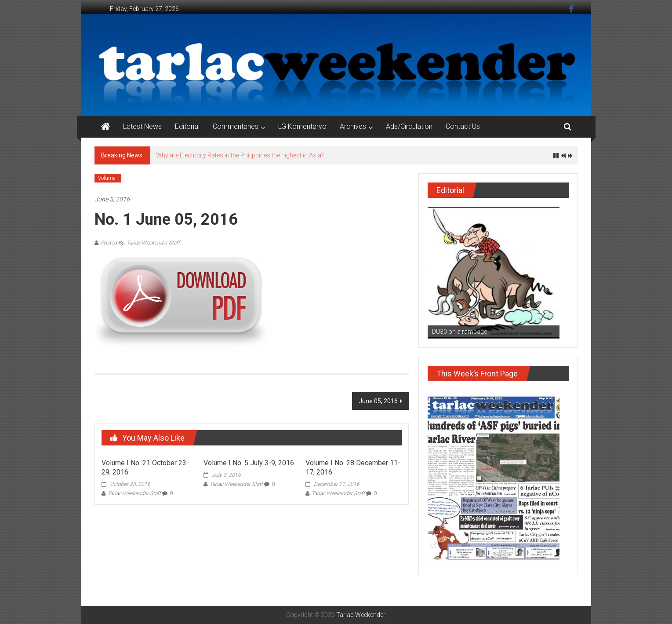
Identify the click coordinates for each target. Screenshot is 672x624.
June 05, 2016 (378, 401)
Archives (353, 126)
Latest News (142, 126)
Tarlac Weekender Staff (134, 493)
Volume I (108, 178)
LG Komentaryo (302, 126)
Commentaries (236, 126)
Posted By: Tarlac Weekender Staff (140, 243)
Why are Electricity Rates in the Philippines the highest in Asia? (240, 155)
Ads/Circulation (409, 126)
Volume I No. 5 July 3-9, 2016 (249, 463)
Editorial (187, 126)
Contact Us (463, 126)
